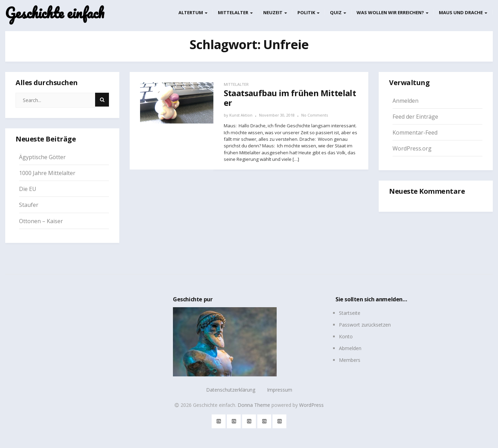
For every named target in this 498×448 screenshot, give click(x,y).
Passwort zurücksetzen (365, 325)
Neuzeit (275, 12)
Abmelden (350, 348)
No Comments (315, 115)
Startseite (350, 313)
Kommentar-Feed (415, 132)
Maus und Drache (463, 12)
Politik (308, 12)
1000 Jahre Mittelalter (47, 173)
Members (350, 360)
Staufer (29, 205)
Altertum (193, 12)
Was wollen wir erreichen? (393, 12)
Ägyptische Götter (42, 157)
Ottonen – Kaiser (41, 221)
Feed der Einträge (415, 117)
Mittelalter (235, 12)
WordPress (311, 405)
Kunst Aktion (241, 115)
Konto (346, 336)
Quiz (338, 12)
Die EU (28, 189)
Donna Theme (255, 405)
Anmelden (405, 101)
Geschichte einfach (55, 13)
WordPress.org (412, 148)
